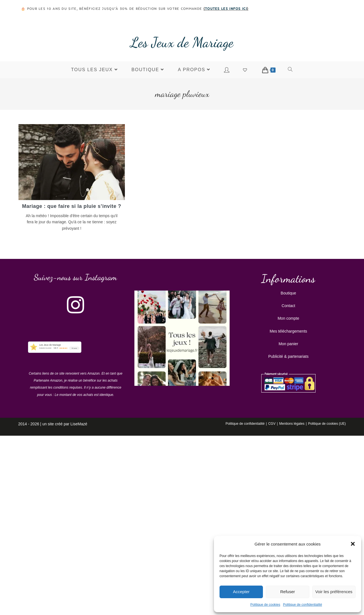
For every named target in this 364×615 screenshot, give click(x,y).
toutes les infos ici (226, 9)
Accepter (241, 592)
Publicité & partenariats (288, 356)
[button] (353, 544)
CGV (272, 423)
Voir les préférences (334, 592)
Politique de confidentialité (303, 605)
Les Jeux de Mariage (182, 42)
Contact (288, 305)
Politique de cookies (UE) (327, 423)
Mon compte (288, 318)
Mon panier (288, 343)
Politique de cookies (265, 605)
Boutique (288, 293)
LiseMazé (79, 423)
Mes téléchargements (288, 331)
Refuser (288, 592)
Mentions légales (292, 423)
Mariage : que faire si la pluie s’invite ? (72, 206)
